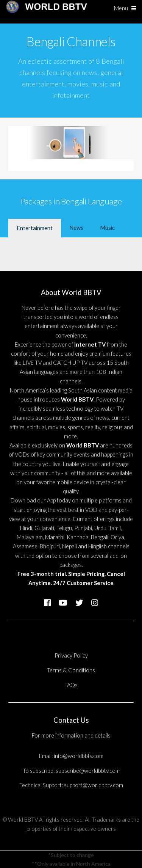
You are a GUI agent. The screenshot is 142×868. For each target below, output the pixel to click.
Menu (121, 8)
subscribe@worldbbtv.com (88, 771)
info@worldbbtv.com (79, 756)
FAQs (71, 685)
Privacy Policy (71, 655)
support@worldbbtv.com (94, 785)
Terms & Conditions (71, 670)
